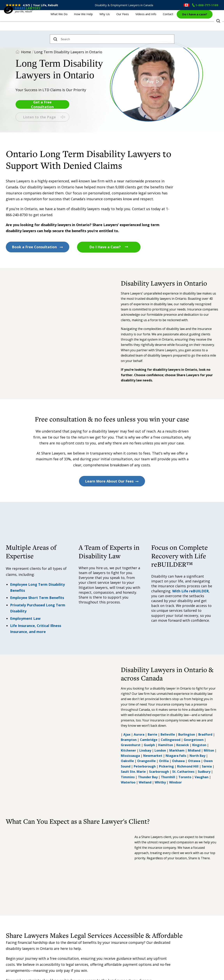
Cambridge (149, 740)
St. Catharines (183, 772)
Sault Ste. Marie (133, 772)
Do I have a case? (195, 21)
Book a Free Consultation (38, 247)
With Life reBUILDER (190, 591)
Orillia (164, 761)
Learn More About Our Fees (112, 481)
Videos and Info (149, 21)
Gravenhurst (131, 745)
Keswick (183, 745)
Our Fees (129, 21)
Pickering (166, 766)
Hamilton (166, 745)
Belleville (168, 734)
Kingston (199, 745)
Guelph (149, 745)
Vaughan (202, 777)
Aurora (139, 734)
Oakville (127, 761)
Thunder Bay (148, 777)
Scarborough (159, 772)
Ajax (127, 734)
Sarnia (207, 766)
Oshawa (178, 761)
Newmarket (153, 756)
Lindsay (145, 750)
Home (26, 52)
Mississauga (130, 756)
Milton (209, 750)
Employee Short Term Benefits (37, 598)
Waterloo (128, 782)
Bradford (205, 734)
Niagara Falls (176, 756)
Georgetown (194, 740)
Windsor (175, 782)
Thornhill (168, 777)
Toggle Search (218, 21)
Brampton (129, 740)
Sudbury (204, 772)
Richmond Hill (188, 766)
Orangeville (146, 761)
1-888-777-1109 (205, 5)
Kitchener (128, 750)
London (160, 750)
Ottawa (194, 761)
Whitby (160, 782)
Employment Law (25, 618)
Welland (145, 782)
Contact (168, 21)
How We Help (96, 21)
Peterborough (145, 766)
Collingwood (171, 740)
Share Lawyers (16, 27)
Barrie (152, 734)
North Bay (197, 756)
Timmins (128, 777)
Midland (194, 750)
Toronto (185, 777)
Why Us (114, 21)
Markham (177, 750)
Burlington (187, 734)
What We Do (74, 21)
